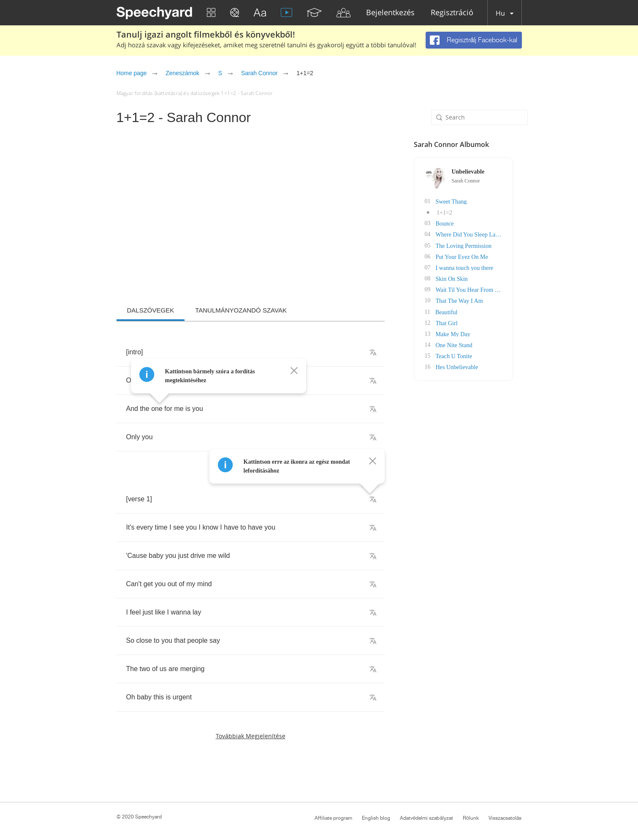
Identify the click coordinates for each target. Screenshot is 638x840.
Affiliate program (333, 818)
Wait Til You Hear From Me (478, 289)
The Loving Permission (473, 245)
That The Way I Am (468, 300)
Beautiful (456, 311)
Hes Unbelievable (466, 366)
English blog (376, 818)
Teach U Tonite (463, 355)
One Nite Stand (463, 344)
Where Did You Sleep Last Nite (482, 234)
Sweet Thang (460, 201)
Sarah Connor (259, 73)
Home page (132, 73)
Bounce (454, 223)
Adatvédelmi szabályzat (426, 818)
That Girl (456, 322)
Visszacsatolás (505, 818)
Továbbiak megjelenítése (251, 736)
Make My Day (462, 333)
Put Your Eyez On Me (471, 256)
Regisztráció (452, 13)
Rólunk (471, 818)
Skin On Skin (461, 278)
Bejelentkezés (390, 13)
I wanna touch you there (474, 267)
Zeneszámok (182, 73)
